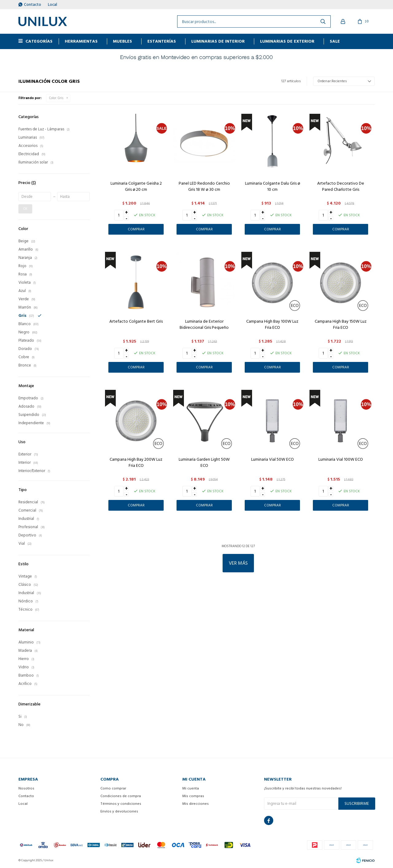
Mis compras (193, 796)
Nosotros (26, 788)
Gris (56, 98)
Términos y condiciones (121, 804)
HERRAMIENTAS (81, 41)
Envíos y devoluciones (119, 811)
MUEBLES (123, 41)
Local (53, 5)
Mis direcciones (196, 804)
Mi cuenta (191, 788)
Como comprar (113, 788)
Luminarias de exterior (287, 41)
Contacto (33, 5)
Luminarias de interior (218, 41)
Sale (335, 41)
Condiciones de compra (121, 796)
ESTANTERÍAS (162, 41)
